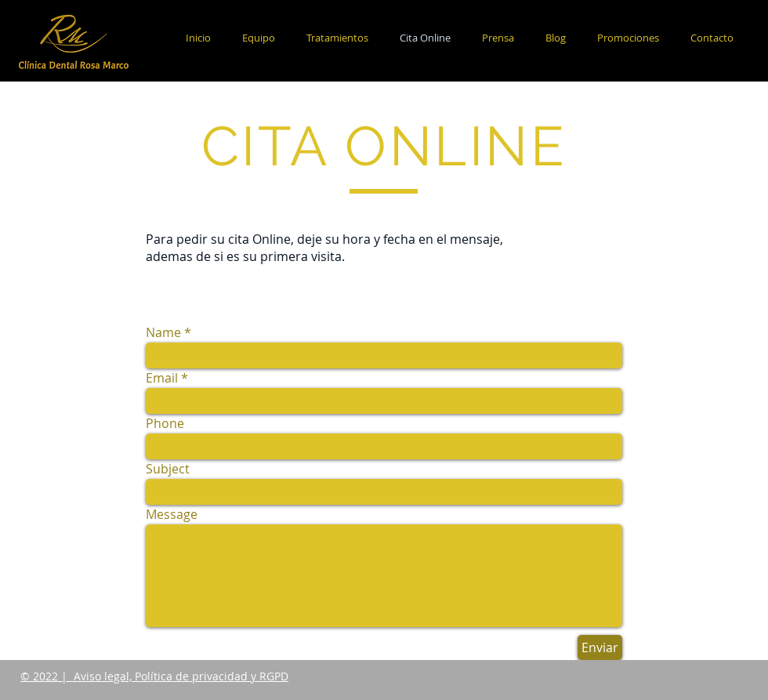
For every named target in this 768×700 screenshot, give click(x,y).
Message (172, 514)
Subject (168, 469)
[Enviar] (600, 647)
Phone (165, 423)
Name (163, 332)
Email (162, 378)
